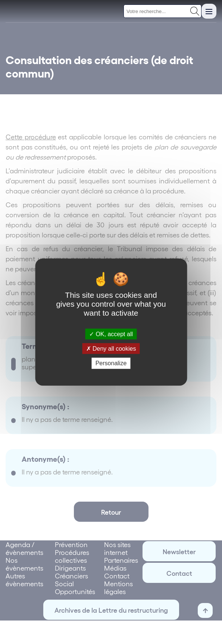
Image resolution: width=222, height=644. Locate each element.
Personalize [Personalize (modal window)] (111, 363)
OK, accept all (111, 334)
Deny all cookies (111, 349)
